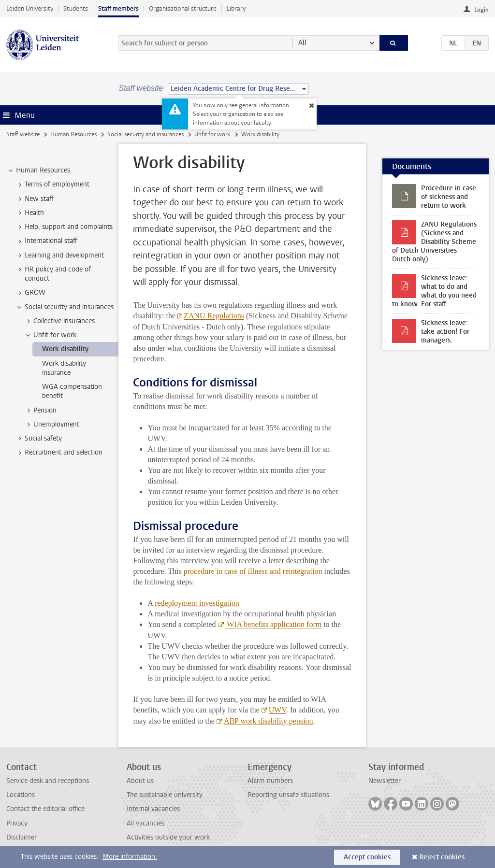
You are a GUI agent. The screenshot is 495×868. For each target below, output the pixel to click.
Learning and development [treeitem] (60, 256)
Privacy (17, 823)
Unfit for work (212, 134)
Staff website (23, 134)
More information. (130, 857)
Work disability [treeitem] (65, 349)
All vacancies (146, 823)
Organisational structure (183, 8)
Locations (21, 795)
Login (481, 10)
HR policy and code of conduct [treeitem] (53, 274)
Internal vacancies (153, 809)
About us (140, 781)
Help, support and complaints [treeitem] (64, 227)
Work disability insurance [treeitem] (64, 368)
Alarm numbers (270, 781)
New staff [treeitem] (35, 199)
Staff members (118, 8)
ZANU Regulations (214, 316)
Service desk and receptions (48, 781)
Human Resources (73, 134)
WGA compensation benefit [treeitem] (72, 391)
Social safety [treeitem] (39, 439)
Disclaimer (22, 837)
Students (76, 8)
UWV (277, 710)
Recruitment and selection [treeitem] (59, 453)
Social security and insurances (146, 134)
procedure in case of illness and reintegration (253, 571)
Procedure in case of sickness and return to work (449, 197)
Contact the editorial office (45, 809)
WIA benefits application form (274, 624)
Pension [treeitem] (40, 411)
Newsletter (385, 781)
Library (236, 8)
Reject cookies (442, 857)
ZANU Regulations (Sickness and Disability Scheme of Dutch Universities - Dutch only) (434, 242)
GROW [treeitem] (30, 293)
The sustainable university (165, 795)
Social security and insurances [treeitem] (65, 307)
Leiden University (30, 8)
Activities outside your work (168, 837)
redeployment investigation (197, 603)
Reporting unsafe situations (288, 795)
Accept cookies (367, 857)
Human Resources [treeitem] (38, 171)
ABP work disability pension (269, 721)
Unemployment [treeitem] (52, 425)
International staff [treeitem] (46, 241)
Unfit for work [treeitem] (50, 335)
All (302, 43)
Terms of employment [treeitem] (52, 185)
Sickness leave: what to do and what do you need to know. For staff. (434, 291)
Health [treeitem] (30, 213)
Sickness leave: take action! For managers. (445, 332)
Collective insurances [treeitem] (59, 321)
